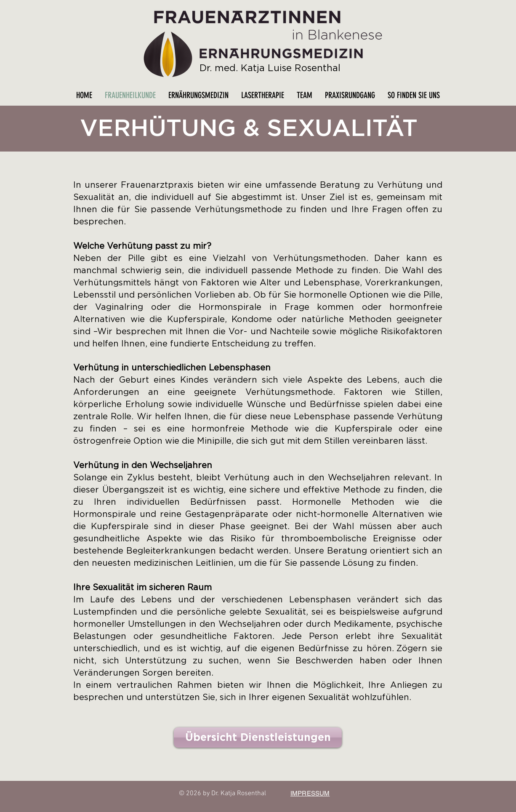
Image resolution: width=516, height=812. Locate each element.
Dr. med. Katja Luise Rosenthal (270, 68)
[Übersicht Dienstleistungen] (258, 737)
